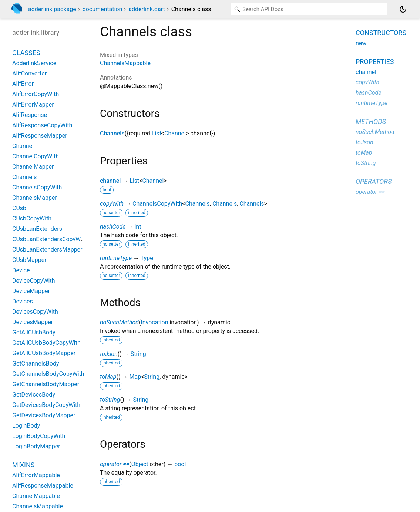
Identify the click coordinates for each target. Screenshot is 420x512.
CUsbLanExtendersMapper (47, 250)
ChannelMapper (33, 167)
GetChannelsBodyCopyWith (48, 374)
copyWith (112, 204)
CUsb (19, 208)
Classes (26, 53)
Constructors (381, 33)
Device (21, 270)
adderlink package (52, 9)
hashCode (113, 227)
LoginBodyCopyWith (39, 436)
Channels (112, 133)
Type (147, 258)
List (157, 133)
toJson (109, 354)
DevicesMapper (33, 322)
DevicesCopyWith (35, 312)
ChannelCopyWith (36, 156)
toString (110, 400)
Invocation (154, 322)
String (138, 354)
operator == (115, 464)
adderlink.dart (147, 9)
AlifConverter (29, 73)
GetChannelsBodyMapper (46, 384)
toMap (108, 377)
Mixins (23, 465)
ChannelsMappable (125, 63)
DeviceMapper (31, 291)
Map (135, 377)
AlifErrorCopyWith (36, 94)
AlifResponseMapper (40, 136)
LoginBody (26, 426)
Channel (175, 133)
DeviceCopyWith (34, 281)
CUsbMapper (29, 260)
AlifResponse (30, 115)
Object (140, 464)
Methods (371, 122)
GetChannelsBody (36, 363)
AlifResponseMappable (43, 486)
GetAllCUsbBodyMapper (44, 353)
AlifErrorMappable (36, 475)
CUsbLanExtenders (37, 229)
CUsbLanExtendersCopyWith (50, 239)
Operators (374, 181)
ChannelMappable (36, 496)
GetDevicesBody (34, 395)
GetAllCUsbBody (34, 332)
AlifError (23, 84)
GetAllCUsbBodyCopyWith (46, 343)
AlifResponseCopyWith (42, 125)
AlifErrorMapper (33, 105)
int (138, 227)
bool (180, 464)
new (361, 43)
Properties (375, 62)
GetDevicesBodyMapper (44, 415)
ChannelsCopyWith (157, 204)
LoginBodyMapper (36, 446)
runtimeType (116, 258)
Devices (23, 301)
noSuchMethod (119, 322)
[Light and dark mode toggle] (403, 9)
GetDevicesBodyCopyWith (46, 405)
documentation (103, 9)
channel (110, 181)
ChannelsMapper (35, 198)
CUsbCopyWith (32, 218)
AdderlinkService (34, 63)
